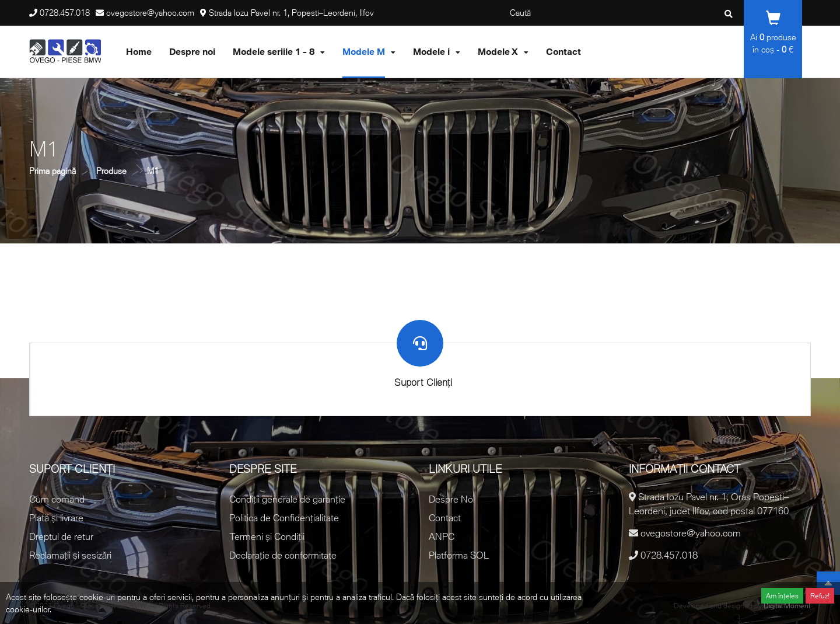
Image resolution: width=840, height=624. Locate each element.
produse (778, 37)
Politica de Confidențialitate (284, 518)
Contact (445, 518)
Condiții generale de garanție (287, 499)
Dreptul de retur (61, 536)
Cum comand (57, 499)
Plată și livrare (56, 518)
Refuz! (820, 596)
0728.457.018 (65, 13)
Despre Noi (452, 499)
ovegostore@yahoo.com (150, 13)
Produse (111, 171)
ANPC (442, 536)
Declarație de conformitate (283, 555)
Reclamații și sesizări (70, 555)
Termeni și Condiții (267, 536)
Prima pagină (52, 171)
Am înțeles (782, 596)
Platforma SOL (459, 555)
